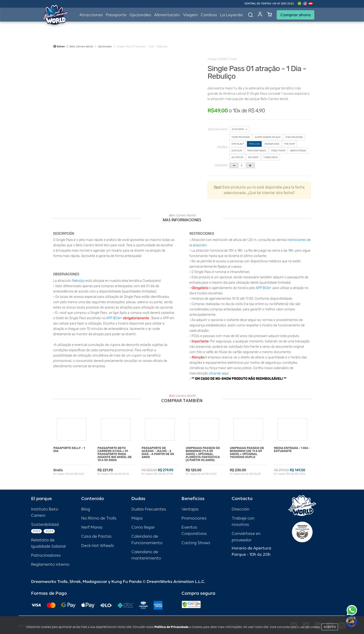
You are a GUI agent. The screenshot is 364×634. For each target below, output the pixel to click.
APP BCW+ (114, 318)
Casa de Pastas (96, 536)
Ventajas (190, 509)
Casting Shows (196, 543)
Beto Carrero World (81, 46)
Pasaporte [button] (116, 15)
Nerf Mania (92, 527)
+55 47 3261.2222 (283, 4)
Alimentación (167, 15)
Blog (86, 509)
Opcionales (105, 46)
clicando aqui (219, 373)
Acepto (330, 627)
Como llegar (143, 527)
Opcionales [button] (140, 15)
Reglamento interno (50, 564)
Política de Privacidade (171, 627)
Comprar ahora (296, 15)
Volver (59, 46)
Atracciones (91, 15)
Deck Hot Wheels (98, 546)
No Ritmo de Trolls (99, 518)
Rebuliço (78, 281)
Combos (209, 15)
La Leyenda (231, 15)
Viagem (190, 15)
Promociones (194, 518)
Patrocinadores (46, 555)
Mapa (137, 518)
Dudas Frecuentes (149, 509)
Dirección (240, 509)
